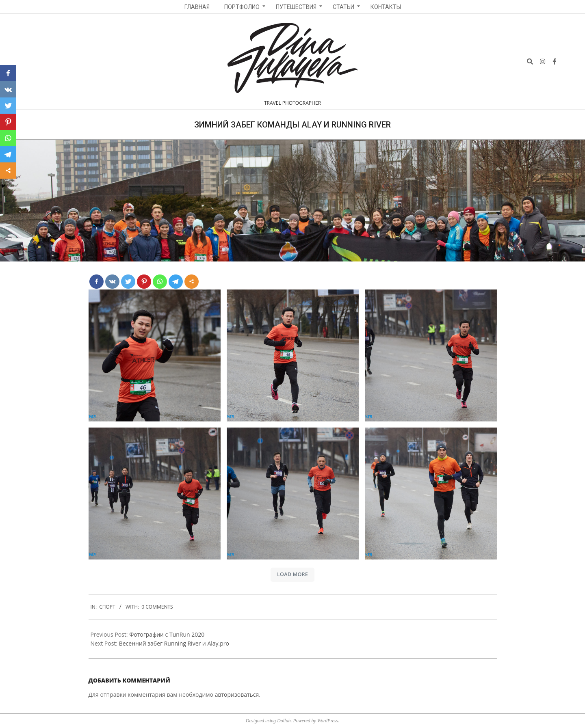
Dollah (284, 721)
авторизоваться (237, 695)
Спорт (107, 607)
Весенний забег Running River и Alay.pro (174, 643)
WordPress (328, 721)
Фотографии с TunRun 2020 (167, 634)
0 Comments (157, 607)
